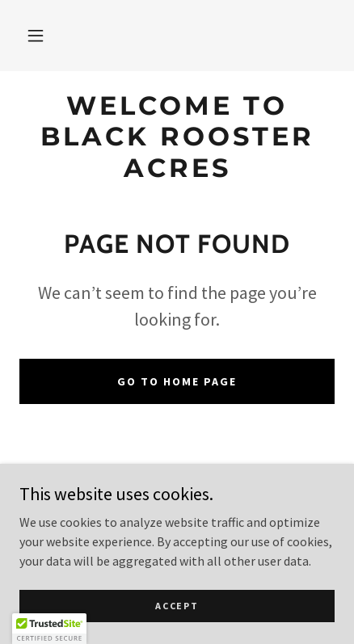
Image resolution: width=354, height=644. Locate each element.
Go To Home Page (177, 381)
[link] (177, 137)
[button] (36, 36)
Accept (177, 606)
